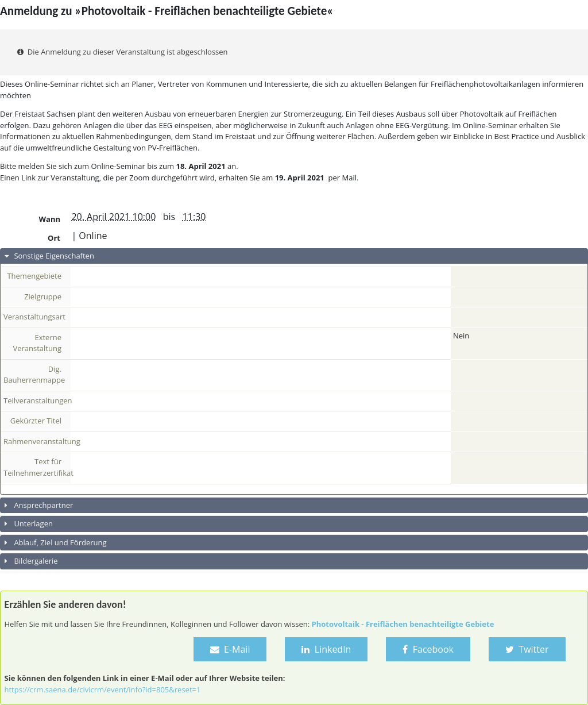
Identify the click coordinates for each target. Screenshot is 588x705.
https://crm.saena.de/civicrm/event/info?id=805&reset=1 (103, 689)
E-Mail (230, 649)
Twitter (527, 649)
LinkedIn (326, 649)
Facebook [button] (428, 649)
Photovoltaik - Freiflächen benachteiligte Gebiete (403, 624)
